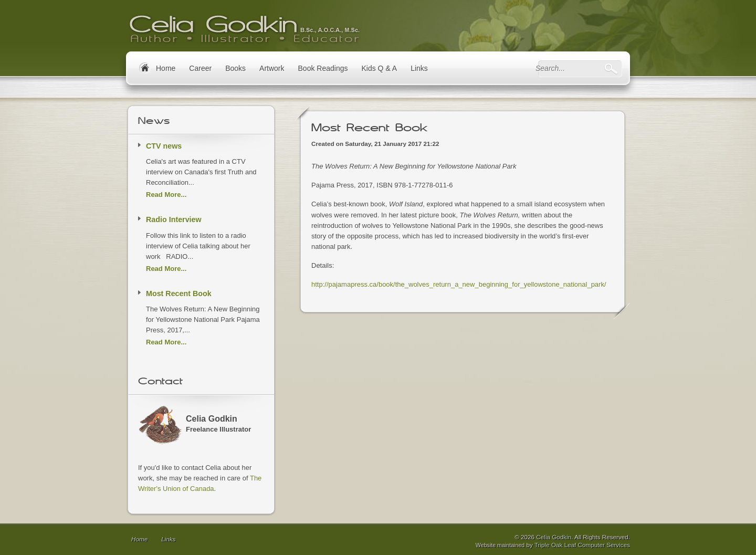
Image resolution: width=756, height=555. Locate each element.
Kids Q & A (379, 68)
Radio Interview (174, 219)
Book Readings (323, 68)
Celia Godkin (554, 537)
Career (200, 68)
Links (419, 68)
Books (235, 68)
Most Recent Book (179, 294)
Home (139, 539)
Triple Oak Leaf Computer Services (582, 545)
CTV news (164, 146)
